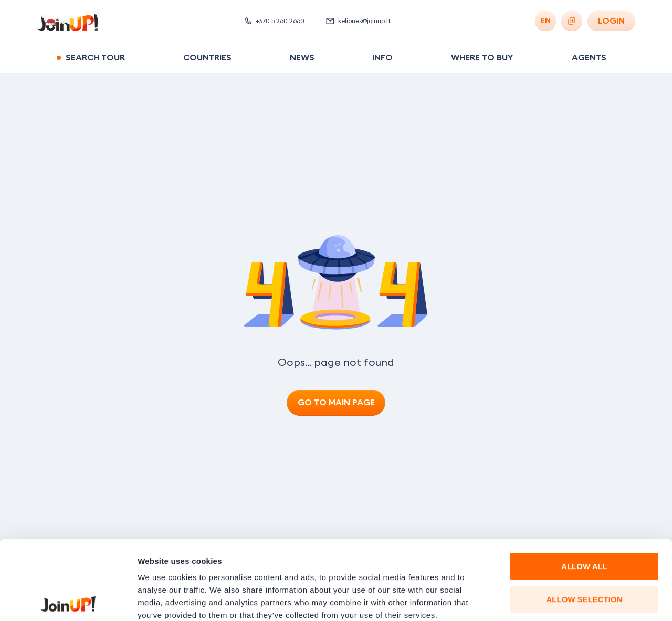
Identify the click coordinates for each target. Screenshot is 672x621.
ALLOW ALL (584, 487)
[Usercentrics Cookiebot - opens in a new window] (68, 601)
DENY (584, 553)
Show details (551, 600)
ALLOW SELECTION (585, 520)
